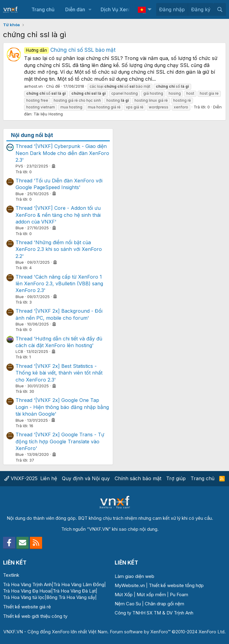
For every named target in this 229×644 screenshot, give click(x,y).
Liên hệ (49, 478)
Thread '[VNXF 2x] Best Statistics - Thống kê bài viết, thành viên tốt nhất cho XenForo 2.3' (59, 373)
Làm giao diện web (134, 576)
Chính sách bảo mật (138, 478)
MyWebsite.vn (130, 585)
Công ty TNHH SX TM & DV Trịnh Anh (154, 613)
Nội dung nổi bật (32, 135)
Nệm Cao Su (128, 604)
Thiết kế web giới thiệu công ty (35, 616)
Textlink (11, 575)
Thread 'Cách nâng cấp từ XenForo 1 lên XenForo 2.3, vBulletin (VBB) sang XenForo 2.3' (59, 284)
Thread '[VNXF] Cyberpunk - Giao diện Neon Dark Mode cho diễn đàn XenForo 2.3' (62, 153)
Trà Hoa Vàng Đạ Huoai (27, 591)
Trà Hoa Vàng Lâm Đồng (79, 584)
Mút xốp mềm (151, 595)
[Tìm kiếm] (220, 9)
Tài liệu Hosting (48, 114)
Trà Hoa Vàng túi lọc (24, 597)
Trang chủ (43, 9)
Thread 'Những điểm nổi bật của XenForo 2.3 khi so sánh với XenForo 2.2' (59, 249)
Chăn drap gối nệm (165, 604)
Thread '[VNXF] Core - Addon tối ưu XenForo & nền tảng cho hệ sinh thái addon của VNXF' (58, 215)
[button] (90, 9)
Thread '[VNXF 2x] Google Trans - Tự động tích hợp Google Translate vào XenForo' (60, 441)
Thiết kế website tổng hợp (176, 585)
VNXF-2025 (21, 478)
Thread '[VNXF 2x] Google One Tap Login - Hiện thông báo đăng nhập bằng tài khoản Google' (62, 407)
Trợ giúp (176, 478)
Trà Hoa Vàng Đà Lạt (74, 591)
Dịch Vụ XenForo (120, 9)
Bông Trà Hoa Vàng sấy (71, 597)
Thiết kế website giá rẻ (27, 607)
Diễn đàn (75, 9)
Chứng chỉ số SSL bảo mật (70, 50)
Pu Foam (179, 595)
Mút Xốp (124, 595)
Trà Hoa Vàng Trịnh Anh (27, 584)
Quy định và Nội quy (86, 478)
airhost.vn (33, 86)
